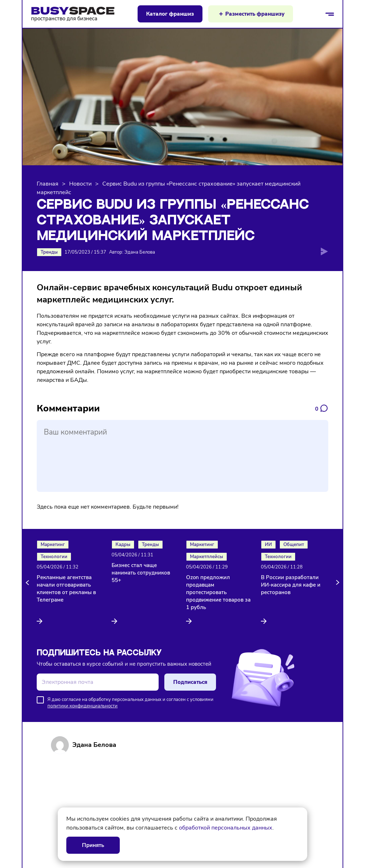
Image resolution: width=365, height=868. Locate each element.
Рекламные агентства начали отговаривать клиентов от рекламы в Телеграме (66, 589)
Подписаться (190, 682)
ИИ (268, 545)
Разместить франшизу (255, 14)
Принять (93, 845)
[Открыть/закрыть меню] (330, 14)
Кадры (123, 545)
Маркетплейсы (207, 557)
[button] (29, 583)
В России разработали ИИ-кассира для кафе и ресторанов (291, 585)
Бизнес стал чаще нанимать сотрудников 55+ (141, 573)
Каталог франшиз (170, 14)
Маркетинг (53, 545)
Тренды (49, 252)
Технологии (54, 557)
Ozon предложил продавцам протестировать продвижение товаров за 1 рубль (218, 592)
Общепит (294, 545)
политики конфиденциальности (83, 706)
